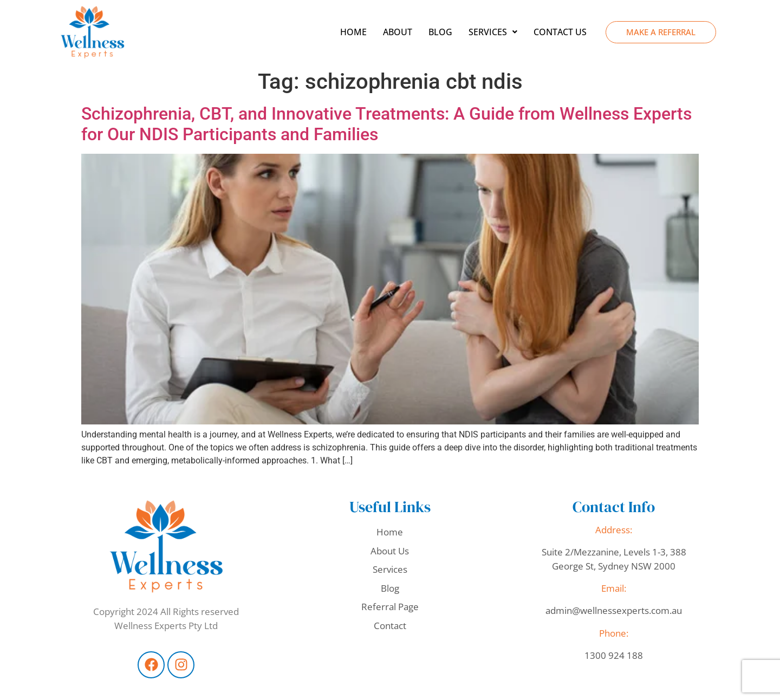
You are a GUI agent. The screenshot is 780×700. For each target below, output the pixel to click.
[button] (493, 32)
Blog (440, 32)
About (398, 32)
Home (353, 32)
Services (493, 32)
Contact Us (560, 32)
